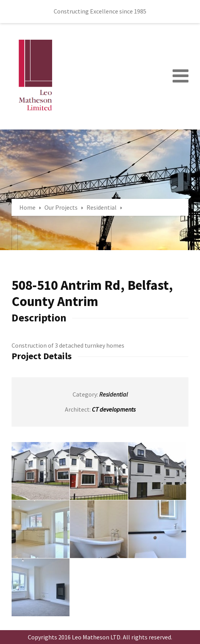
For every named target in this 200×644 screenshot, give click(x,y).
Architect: (78, 409)
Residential (102, 207)
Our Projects (61, 207)
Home (27, 207)
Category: (85, 394)
